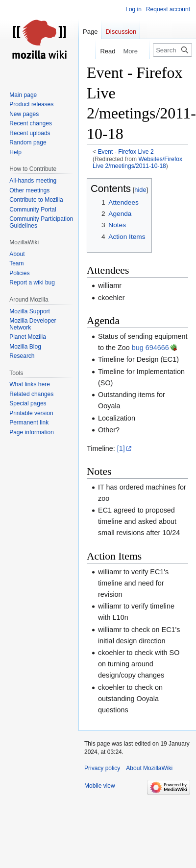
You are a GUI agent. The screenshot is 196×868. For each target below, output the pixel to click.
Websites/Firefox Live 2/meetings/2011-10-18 (137, 163)
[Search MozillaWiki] (172, 50)
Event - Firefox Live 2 (126, 152)
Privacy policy (102, 768)
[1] (121, 448)
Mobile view (100, 786)
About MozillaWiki (149, 768)
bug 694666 (150, 348)
